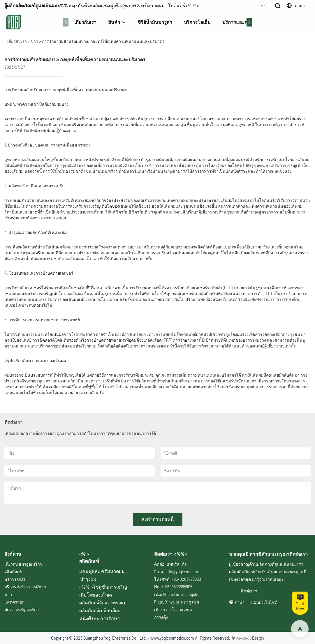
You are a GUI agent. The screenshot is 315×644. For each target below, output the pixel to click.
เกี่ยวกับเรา (85, 22)
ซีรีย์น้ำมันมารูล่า (155, 22)
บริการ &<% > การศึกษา (25, 587)
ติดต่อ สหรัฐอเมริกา (22, 609)
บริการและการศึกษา (243, 22)
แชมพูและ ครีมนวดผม (102, 571)
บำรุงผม (88, 579)
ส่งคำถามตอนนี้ (158, 519)
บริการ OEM (15, 579)
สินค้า (114, 22)
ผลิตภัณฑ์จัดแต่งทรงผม (103, 602)
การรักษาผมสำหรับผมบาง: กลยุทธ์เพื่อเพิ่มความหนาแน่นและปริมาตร (103, 41)
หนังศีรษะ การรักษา (100, 618)
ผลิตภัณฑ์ (13, 572)
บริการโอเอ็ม (197, 22)
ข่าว (34, 41)
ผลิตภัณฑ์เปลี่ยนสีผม (100, 610)
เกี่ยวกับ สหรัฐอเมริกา (23, 564)
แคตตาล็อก (14, 602)
